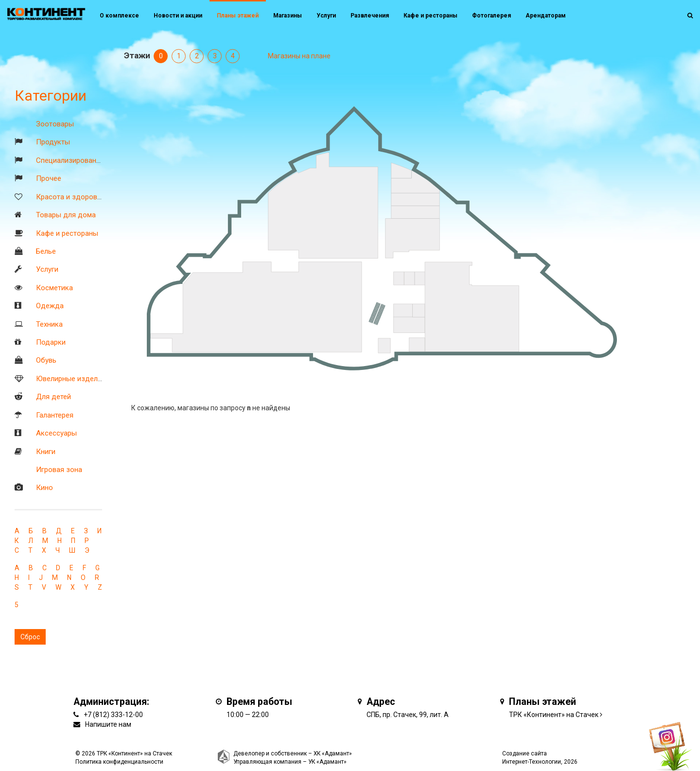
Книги (46, 452)
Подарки (51, 342)
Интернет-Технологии (532, 762)
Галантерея (55, 415)
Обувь (46, 360)
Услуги (47, 269)
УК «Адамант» (327, 762)
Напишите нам (108, 724)
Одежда (50, 306)
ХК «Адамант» (333, 753)
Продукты (53, 142)
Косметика (54, 288)
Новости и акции (178, 16)
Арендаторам (546, 16)
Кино (44, 488)
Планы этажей (238, 16)
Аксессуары (56, 433)
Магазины (288, 16)
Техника (49, 324)
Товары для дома (66, 215)
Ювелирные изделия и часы (83, 379)
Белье (46, 251)
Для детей (53, 397)
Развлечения (370, 16)
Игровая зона (59, 470)
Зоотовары (55, 124)
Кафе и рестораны (67, 233)
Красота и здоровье (70, 197)
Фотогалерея (491, 16)
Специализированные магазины (90, 160)
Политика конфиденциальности (119, 762)
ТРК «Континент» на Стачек (554, 715)
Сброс (30, 637)
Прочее (49, 178)
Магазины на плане (299, 56)
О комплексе (119, 16)
